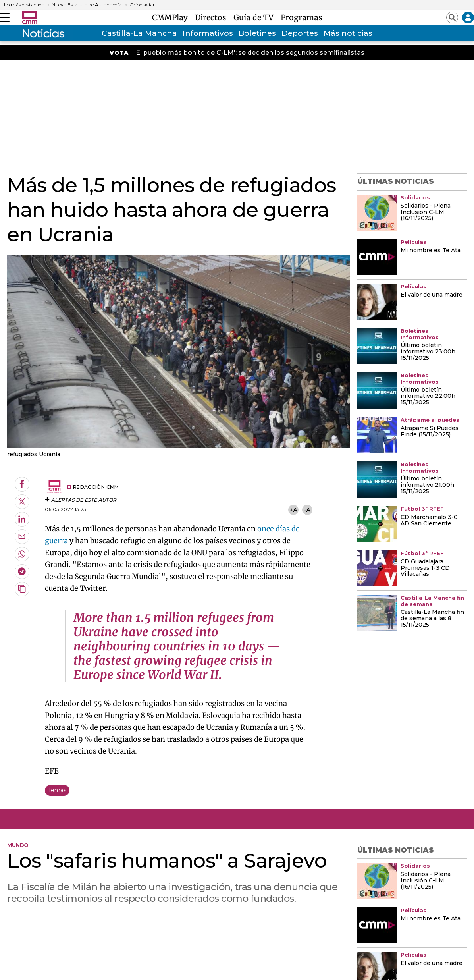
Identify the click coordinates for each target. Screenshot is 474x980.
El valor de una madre (432, 295)
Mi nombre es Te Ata (431, 251)
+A (293, 510)
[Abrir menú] (5, 17)
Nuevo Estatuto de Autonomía (87, 5)
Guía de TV (255, 17)
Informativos (208, 33)
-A (307, 510)
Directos (213, 17)
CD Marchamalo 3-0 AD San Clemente (429, 521)
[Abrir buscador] (452, 17)
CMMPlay (172, 17)
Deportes (300, 33)
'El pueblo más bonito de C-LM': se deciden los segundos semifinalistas (249, 53)
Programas (302, 17)
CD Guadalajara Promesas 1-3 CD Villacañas (425, 568)
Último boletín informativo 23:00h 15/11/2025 (428, 352)
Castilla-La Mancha (139, 33)
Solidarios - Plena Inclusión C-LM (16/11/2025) (426, 212)
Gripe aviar (142, 5)
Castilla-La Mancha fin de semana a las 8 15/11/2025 (432, 619)
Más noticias (348, 33)
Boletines (257, 33)
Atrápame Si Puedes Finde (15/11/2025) (430, 432)
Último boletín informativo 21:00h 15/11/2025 (427, 485)
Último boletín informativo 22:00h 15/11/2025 (428, 396)
